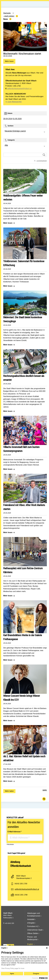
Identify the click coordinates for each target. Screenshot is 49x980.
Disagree (36, 974)
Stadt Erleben (9, 16)
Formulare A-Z (33, 926)
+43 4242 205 (9, 923)
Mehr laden (9, 791)
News (6, 19)
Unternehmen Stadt (35, 930)
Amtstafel (31, 919)
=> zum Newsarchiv (14, 102)
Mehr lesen (9, 62)
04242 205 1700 (21, 884)
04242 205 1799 (21, 895)
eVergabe (31, 923)
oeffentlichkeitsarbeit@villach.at (19, 89)
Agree (12, 974)
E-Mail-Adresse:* (15, 832)
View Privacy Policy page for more (13, 968)
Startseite (7, 13)
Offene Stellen (33, 933)
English (30, 944)
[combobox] (25, 132)
